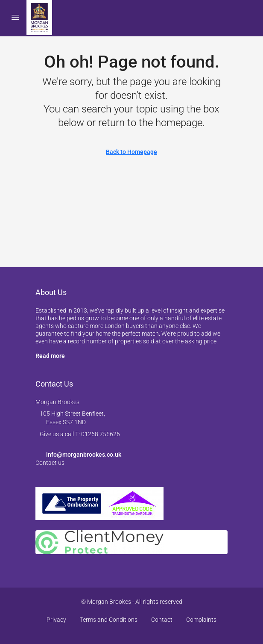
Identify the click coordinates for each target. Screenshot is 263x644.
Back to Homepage (131, 152)
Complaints (201, 620)
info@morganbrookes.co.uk (84, 455)
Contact (162, 620)
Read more (50, 356)
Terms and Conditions (109, 620)
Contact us (50, 463)
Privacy (56, 620)
